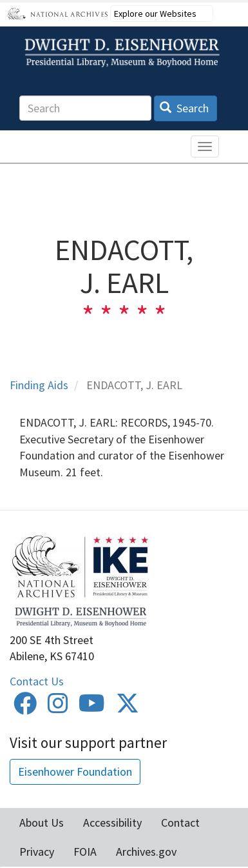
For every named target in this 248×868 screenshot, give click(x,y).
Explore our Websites (155, 14)
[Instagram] (58, 708)
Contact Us (37, 681)
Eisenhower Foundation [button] (75, 772)
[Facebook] (25, 708)
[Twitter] (128, 708)
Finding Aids (39, 385)
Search (185, 108)
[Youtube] (92, 708)
